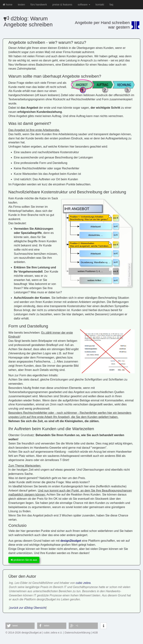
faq (111, 5)
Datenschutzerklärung (78, 633)
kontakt (100, 5)
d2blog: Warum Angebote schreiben (28, 21)
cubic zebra (83, 583)
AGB (95, 633)
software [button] (84, 5)
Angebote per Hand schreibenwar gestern (102, 25)
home (8, 5)
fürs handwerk (39, 5)
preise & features (62, 5)
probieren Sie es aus (24, 560)
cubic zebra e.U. (53, 633)
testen (21, 5)
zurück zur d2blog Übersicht (28, 608)
